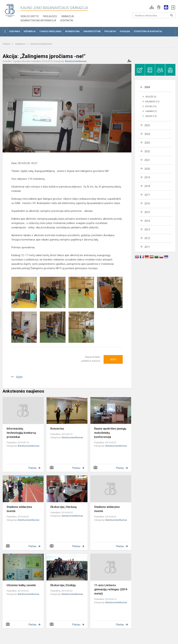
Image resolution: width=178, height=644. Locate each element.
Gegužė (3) (151, 97)
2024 (147, 134)
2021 (147, 160)
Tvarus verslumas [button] (50, 31)
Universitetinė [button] (92, 31)
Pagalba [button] (125, 31)
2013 (147, 230)
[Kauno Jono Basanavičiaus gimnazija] (10, 11)
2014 (147, 221)
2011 (147, 247)
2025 (147, 125)
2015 (147, 212)
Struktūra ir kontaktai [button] (148, 31)
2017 (147, 195)
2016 (147, 203)
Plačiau (33, 468)
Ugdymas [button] (15, 31)
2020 (147, 169)
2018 (147, 186)
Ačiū (113, 359)
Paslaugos (50, 16)
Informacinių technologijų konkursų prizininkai (21, 433)
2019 (147, 177)
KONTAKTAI (67, 20)
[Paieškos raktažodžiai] (154, 15)
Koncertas (57, 429)
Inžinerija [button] (30, 31)
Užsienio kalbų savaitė (21, 585)
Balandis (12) (152, 102)
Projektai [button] (110, 31)
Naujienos (21, 44)
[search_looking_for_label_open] (172, 15)
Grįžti (19, 377)
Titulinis (7, 44)
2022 (147, 151)
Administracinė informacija (38, 20)
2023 (147, 143)
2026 (147, 87)
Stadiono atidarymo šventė (19, 509)
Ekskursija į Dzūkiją (63, 585)
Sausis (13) (151, 116)
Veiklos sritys (30, 16)
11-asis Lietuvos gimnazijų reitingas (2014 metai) (111, 589)
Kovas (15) (151, 106)
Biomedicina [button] (72, 31)
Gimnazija (68, 16)
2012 (147, 238)
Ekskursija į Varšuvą (64, 507)
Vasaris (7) (151, 111)
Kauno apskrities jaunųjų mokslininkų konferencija (110, 433)
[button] (152, 7)
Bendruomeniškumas (41, 44)
